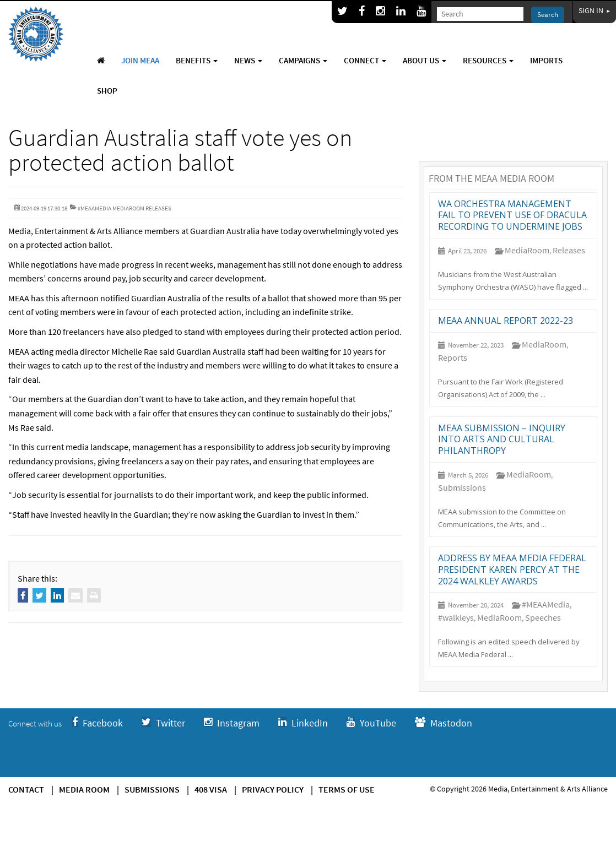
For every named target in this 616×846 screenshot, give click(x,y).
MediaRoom (527, 250)
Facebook (98, 723)
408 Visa (211, 789)
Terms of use (347, 789)
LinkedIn (303, 723)
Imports (546, 60)
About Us (425, 60)
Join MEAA (140, 60)
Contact (26, 789)
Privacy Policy (273, 789)
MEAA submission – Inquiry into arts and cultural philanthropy (502, 440)
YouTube (371, 723)
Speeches (543, 617)
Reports (453, 357)
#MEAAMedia (546, 604)
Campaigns (303, 60)
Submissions (462, 487)
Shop (107, 91)
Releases (569, 250)
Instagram (232, 723)
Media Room (84, 789)
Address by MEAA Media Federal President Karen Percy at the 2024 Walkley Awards (512, 570)
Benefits (197, 60)
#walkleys (456, 617)
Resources (488, 60)
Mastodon (444, 723)
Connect (365, 60)
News (248, 60)
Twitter (163, 723)
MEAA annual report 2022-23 (506, 321)
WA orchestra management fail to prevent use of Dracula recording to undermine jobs (512, 215)
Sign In (595, 10)
